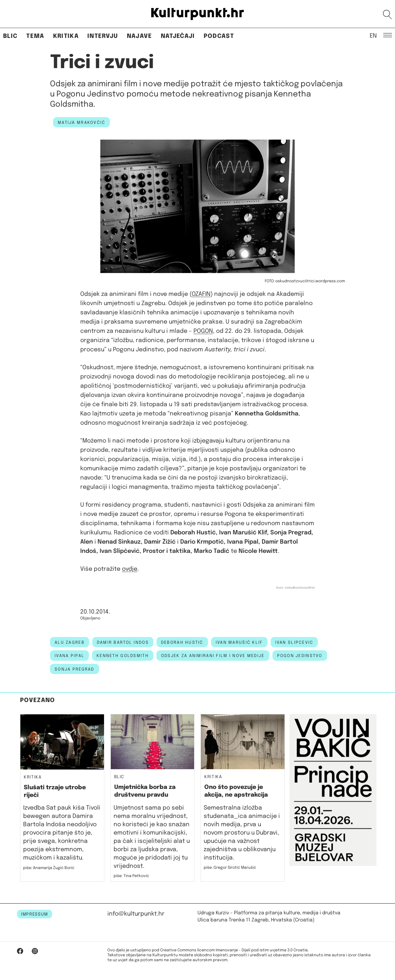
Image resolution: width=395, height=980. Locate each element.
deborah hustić (182, 643)
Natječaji (178, 36)
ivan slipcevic (294, 643)
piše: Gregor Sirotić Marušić (230, 868)
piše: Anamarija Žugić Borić (49, 868)
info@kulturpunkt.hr (136, 914)
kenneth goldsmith (123, 656)
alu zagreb (70, 643)
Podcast (219, 36)
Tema (35, 36)
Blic (10, 36)
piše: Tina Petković (131, 876)
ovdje (130, 569)
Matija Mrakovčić (81, 123)
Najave (139, 36)
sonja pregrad (75, 669)
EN (373, 35)
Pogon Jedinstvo (300, 656)
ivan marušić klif (239, 643)
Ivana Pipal (69, 656)
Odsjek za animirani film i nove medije (213, 656)
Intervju (103, 36)
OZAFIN (201, 294)
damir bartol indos (123, 643)
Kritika (66, 36)
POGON (203, 331)
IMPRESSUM (35, 914)
